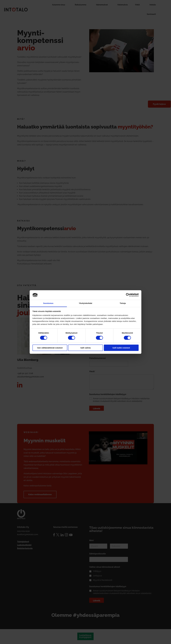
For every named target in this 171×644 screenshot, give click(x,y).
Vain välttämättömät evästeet (50, 348)
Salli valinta (86, 348)
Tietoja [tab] (123, 303)
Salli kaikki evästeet (121, 348)
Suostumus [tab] (48, 303)
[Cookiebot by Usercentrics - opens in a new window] (128, 295)
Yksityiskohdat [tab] (85, 303)
